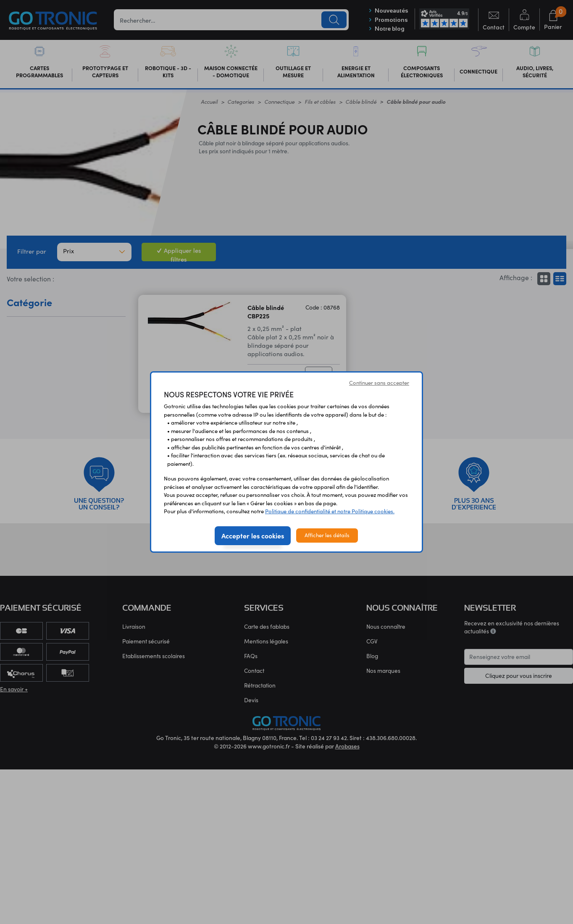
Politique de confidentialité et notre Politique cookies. (330, 511)
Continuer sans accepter (379, 383)
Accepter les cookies (253, 535)
